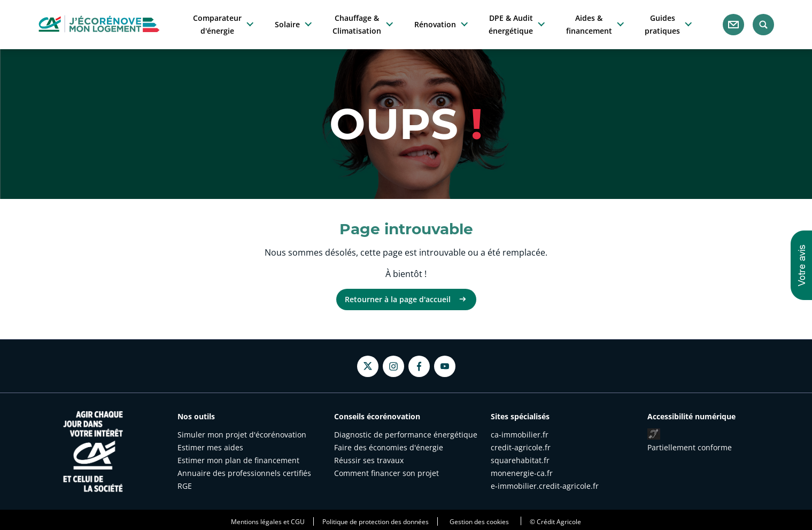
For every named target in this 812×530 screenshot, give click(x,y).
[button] (801, 265)
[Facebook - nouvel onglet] (419, 366)
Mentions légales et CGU (268, 521)
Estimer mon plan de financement (238, 460)
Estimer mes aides (210, 447)
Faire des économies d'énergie (389, 447)
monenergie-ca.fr (522, 473)
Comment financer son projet (386, 473)
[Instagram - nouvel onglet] (393, 366)
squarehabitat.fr (520, 460)
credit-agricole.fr (521, 447)
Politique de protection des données (376, 521)
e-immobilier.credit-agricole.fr (545, 486)
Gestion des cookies (479, 521)
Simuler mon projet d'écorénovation (242, 435)
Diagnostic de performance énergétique (406, 435)
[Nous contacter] (733, 25)
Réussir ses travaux (369, 460)
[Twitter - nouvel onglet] (368, 366)
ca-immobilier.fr (520, 435)
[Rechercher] (763, 25)
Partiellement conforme (690, 447)
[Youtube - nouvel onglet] (445, 366)
